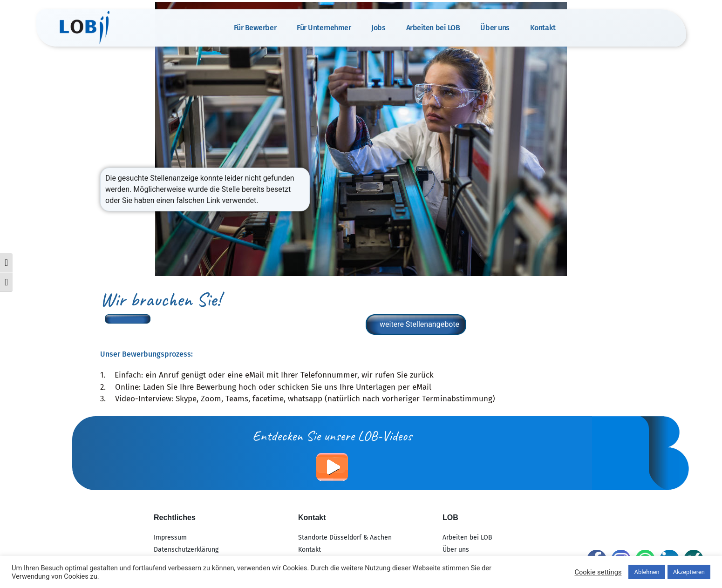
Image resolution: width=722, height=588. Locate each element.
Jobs (378, 28)
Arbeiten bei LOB (433, 28)
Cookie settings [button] (598, 572)
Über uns (495, 28)
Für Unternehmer (324, 28)
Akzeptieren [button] (689, 572)
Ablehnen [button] (647, 572)
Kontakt (543, 28)
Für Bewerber (255, 28)
